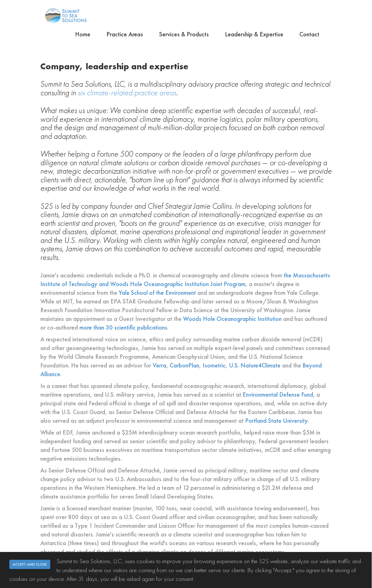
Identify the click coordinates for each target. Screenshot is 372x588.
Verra (159, 365)
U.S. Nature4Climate (255, 365)
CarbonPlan (184, 365)
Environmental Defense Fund (278, 394)
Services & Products (184, 34)
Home (83, 34)
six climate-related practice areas (127, 93)
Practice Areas (125, 34)
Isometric (214, 365)
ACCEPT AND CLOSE (30, 564)
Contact (309, 34)
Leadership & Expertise (254, 34)
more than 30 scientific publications (123, 327)
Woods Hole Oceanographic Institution (232, 319)
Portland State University (276, 421)
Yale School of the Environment (157, 293)
